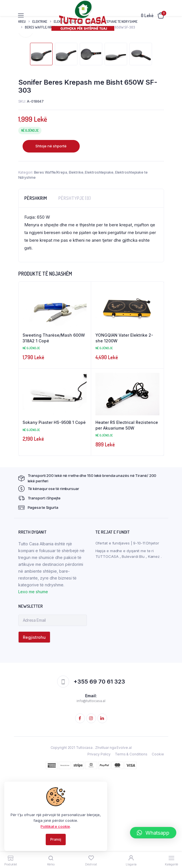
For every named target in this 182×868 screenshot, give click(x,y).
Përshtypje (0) (75, 288)
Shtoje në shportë (51, 236)
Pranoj (56, 839)
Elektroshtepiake (99, 262)
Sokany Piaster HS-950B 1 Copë (54, 512)
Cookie (158, 844)
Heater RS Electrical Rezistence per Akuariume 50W (127, 515)
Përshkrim (36, 288)
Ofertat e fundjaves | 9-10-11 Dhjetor (127, 633)
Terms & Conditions (131, 844)
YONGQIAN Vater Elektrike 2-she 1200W (124, 428)
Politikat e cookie (55, 826)
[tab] (36, 288)
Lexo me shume (33, 682)
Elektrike (76, 262)
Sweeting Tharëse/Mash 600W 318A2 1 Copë (54, 428)
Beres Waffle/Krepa (51, 262)
